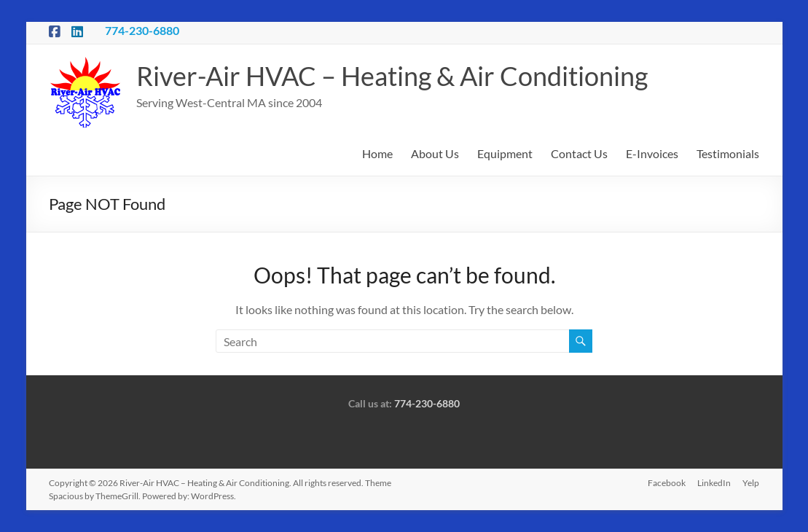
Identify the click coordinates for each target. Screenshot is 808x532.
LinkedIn (714, 483)
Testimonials (728, 153)
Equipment (505, 153)
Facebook (667, 483)
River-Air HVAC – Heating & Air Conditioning (392, 76)
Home (377, 153)
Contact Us (579, 153)
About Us (435, 153)
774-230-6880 (142, 30)
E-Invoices (652, 153)
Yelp (751, 483)
